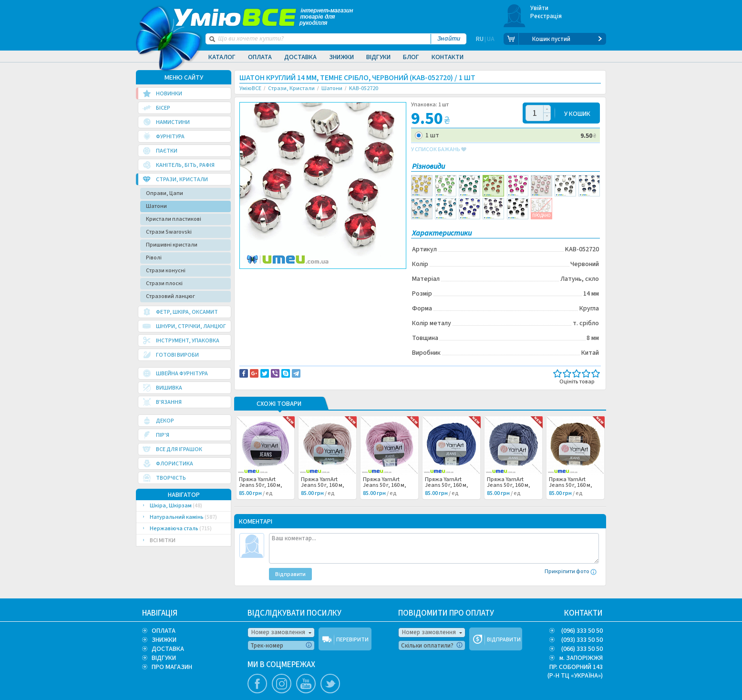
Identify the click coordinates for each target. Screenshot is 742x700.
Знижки (341, 57)
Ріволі (154, 258)
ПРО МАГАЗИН (172, 667)
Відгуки (378, 57)
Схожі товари (279, 404)
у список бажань (439, 150)
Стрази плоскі (164, 283)
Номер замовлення (278, 632)
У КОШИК (577, 113)
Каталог (222, 57)
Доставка (300, 57)
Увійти (540, 8)
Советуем (260, 287)
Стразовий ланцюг (170, 296)
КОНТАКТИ (583, 613)
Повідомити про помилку (357, 277)
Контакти (448, 57)
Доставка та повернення (280, 277)
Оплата (260, 57)
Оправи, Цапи (165, 193)
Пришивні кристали (172, 245)
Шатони (156, 206)
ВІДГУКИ (164, 658)
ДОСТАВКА (168, 649)
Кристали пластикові (174, 219)
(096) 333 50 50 (582, 631)
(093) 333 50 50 (582, 640)
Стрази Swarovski (169, 232)
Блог (411, 57)
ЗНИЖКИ (164, 640)
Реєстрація (546, 16)
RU (480, 39)
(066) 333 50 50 (582, 649)
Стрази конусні (166, 271)
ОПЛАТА (164, 631)
